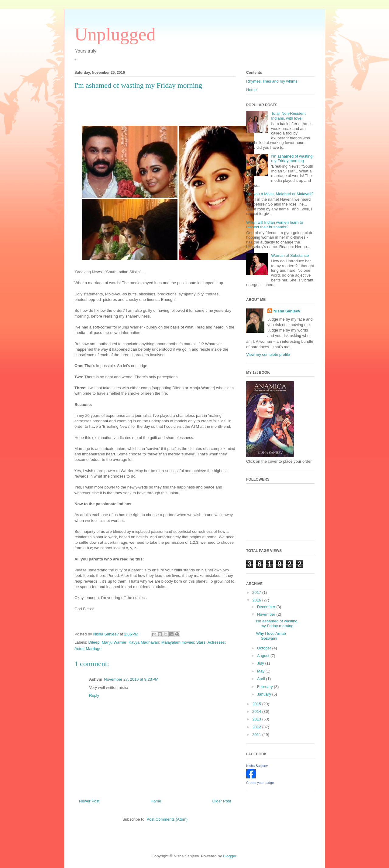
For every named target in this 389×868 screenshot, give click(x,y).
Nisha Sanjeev (287, 311)
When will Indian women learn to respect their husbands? (275, 225)
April (262, 679)
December (267, 607)
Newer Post (89, 801)
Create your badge (260, 783)
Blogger (230, 856)
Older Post (222, 801)
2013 (257, 719)
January (265, 694)
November (267, 614)
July (261, 663)
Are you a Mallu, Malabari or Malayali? (280, 194)
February (266, 687)
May (261, 671)
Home (156, 801)
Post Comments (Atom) (167, 819)
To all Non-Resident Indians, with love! (288, 116)
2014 (257, 711)
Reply (94, 695)
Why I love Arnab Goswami (271, 636)
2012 (257, 727)
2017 (257, 592)
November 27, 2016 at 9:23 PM (131, 679)
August (264, 656)
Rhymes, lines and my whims (272, 81)
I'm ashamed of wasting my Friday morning (292, 159)
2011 (257, 735)
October (265, 648)
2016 (257, 600)
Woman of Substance (290, 255)
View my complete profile (268, 354)
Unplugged (115, 34)
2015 (257, 704)
